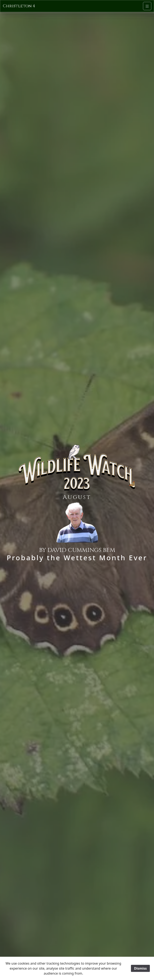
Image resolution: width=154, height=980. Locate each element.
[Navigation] (147, 6)
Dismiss (140, 968)
